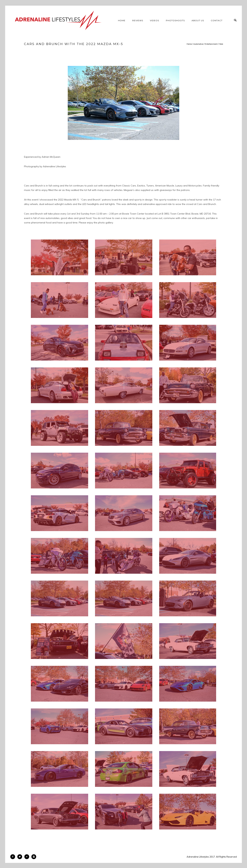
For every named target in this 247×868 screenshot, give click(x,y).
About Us (198, 20)
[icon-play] (28, 857)
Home (122, 20)
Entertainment (211, 44)
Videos (154, 20)
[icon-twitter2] (21, 857)
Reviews (138, 20)
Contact (217, 20)
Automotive (198, 44)
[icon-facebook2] (14, 857)
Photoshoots (175, 20)
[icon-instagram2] (34, 857)
